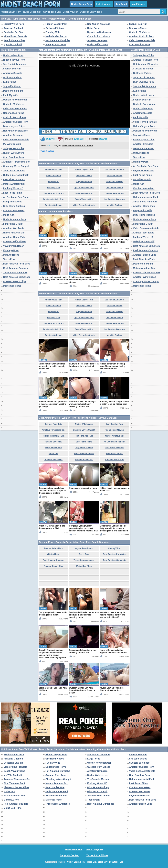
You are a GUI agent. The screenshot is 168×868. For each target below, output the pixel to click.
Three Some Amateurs (15, 273)
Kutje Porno (94, 28)
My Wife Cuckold (13, 44)
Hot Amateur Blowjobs (58, 40)
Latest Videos (104, 4)
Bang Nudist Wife (13, 202)
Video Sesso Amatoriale (142, 40)
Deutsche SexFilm (14, 32)
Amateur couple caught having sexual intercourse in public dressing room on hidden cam (83, 242)
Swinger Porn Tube (56, 44)
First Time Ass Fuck (14, 179)
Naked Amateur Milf (14, 233)
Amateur (50, 151)
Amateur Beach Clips (15, 281)
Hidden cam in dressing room (83, 488)
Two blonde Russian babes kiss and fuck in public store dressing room (84, 615)
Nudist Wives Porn (14, 24)
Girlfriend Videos (55, 28)
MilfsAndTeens (11, 255)
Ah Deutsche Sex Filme (16, 197)
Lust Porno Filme (12, 193)
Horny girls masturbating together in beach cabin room (113, 651)
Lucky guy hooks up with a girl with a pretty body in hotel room (53, 279)
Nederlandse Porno (56, 36)
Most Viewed (138, 4)
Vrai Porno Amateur (14, 210)
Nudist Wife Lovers (98, 44)
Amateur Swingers (97, 40)
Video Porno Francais (15, 36)
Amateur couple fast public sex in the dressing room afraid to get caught (53, 404)
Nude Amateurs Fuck (15, 219)
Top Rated (121, 4)
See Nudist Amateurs (99, 24)
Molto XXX (9, 215)
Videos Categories (94, 849)
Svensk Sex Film (138, 24)
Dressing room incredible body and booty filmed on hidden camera (114, 242)
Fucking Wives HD (13, 188)
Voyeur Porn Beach (14, 246)
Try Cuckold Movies (14, 171)
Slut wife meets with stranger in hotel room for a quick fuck (84, 365)
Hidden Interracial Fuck (16, 175)
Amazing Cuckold (13, 28)
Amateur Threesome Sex (17, 162)
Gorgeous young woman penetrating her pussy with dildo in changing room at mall (83, 528)
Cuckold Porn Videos (99, 36)
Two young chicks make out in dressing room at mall (53, 614)
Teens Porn (9, 259)
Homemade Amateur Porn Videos (78, 145)
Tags (43, 151)
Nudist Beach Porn (81, 4)
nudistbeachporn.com (55, 862)
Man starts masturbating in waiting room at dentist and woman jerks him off (112, 615)
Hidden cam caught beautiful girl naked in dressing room (52, 241)
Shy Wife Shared (138, 28)
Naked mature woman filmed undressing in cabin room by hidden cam (52, 366)
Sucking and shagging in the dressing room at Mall (82, 651)
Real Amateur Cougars (15, 268)
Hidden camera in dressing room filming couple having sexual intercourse (112, 366)
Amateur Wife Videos (15, 242)
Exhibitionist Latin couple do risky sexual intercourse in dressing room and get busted (114, 528)
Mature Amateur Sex (14, 184)
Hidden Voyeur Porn (56, 24)
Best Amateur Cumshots (16, 277)
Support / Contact (69, 855)
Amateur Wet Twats (14, 228)
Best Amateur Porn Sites (17, 264)
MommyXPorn (11, 250)
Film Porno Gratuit (13, 224)
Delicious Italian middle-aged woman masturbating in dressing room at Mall (83, 404)
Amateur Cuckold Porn (142, 36)
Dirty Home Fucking (14, 206)
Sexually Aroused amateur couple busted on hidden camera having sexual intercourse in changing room (52, 654)
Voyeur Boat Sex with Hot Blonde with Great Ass (111, 689)
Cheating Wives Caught (16, 166)
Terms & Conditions (97, 855)
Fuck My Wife (53, 32)
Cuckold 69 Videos (139, 32)
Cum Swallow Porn (139, 44)
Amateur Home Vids (14, 237)
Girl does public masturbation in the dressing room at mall (114, 279)
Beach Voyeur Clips (14, 40)
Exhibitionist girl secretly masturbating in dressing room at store (84, 280)
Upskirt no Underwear (99, 32)
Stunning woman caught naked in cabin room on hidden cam (114, 403)
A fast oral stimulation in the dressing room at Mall (52, 527)
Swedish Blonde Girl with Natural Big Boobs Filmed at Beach (82, 690)
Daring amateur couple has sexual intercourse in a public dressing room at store (52, 491)
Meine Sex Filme (12, 286)
